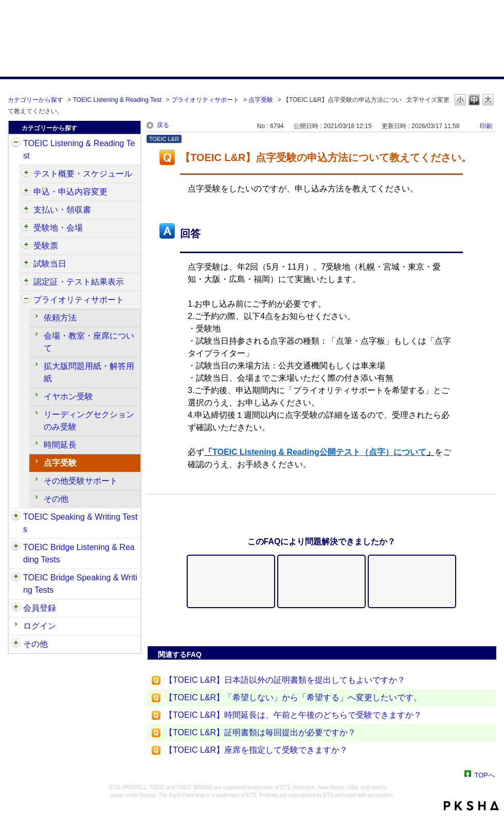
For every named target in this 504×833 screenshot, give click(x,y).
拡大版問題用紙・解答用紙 (89, 372)
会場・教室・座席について (89, 342)
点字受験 (261, 100)
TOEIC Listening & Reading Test (117, 100)
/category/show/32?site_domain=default (16, 517)
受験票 (46, 246)
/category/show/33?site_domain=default (16, 547)
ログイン (40, 626)
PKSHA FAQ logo (471, 806)
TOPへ (485, 775)
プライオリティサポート (205, 100)
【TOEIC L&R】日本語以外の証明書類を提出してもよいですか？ (285, 680)
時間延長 (60, 445)
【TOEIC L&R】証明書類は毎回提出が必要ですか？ (260, 732)
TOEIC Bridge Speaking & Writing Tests (80, 584)
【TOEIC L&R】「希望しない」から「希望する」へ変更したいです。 (293, 697)
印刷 (486, 126)
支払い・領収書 (62, 210)
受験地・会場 (58, 228)
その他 (56, 499)
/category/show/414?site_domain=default (26, 192)
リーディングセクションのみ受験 (89, 421)
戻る (163, 125)
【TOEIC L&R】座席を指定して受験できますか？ (256, 750)
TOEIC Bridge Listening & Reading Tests (79, 553)
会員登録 (40, 608)
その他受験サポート (81, 481)
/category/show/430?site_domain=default (26, 246)
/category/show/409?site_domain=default (26, 174)
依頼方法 (60, 318)
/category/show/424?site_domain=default (26, 210)
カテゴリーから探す (35, 100)
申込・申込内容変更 (70, 192)
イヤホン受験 (68, 396)
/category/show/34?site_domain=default (16, 578)
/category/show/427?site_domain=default (26, 228)
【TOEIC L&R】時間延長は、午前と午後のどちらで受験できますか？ (293, 715)
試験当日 (50, 264)
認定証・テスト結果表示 (79, 282)
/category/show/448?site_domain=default (26, 300)
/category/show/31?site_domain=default (16, 144)
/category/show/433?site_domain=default (26, 264)
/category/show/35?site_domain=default (16, 644)
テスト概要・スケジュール (83, 174)
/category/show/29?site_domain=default (16, 608)
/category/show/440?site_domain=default (26, 282)
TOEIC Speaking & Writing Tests (80, 523)
